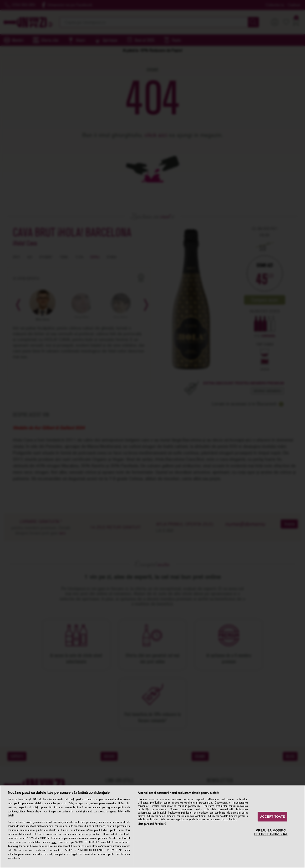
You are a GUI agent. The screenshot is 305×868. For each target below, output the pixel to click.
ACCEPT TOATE (272, 817)
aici (54, 842)
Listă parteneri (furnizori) (152, 824)
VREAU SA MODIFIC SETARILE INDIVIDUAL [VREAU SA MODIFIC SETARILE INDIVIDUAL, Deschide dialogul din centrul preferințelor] (271, 833)
